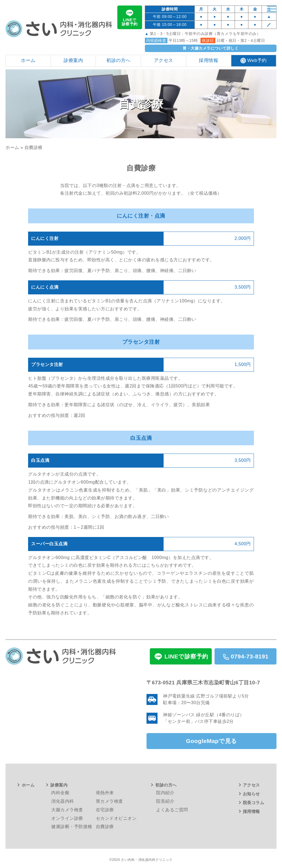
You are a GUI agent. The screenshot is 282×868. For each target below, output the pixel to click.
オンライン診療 (67, 818)
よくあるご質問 (172, 809)
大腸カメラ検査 (67, 809)
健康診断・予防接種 (72, 826)
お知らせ (251, 794)
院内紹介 (165, 792)
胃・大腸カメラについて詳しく (211, 48)
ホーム (12, 147)
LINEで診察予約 (130, 17)
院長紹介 (165, 801)
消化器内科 (63, 801)
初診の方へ (166, 785)
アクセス (251, 785)
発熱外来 (105, 792)
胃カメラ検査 (109, 801)
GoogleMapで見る (211, 741)
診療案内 (59, 785)
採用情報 (251, 811)
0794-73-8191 (246, 656)
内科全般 (60, 792)
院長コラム (254, 802)
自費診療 (105, 826)
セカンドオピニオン (116, 818)
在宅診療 (105, 809)
